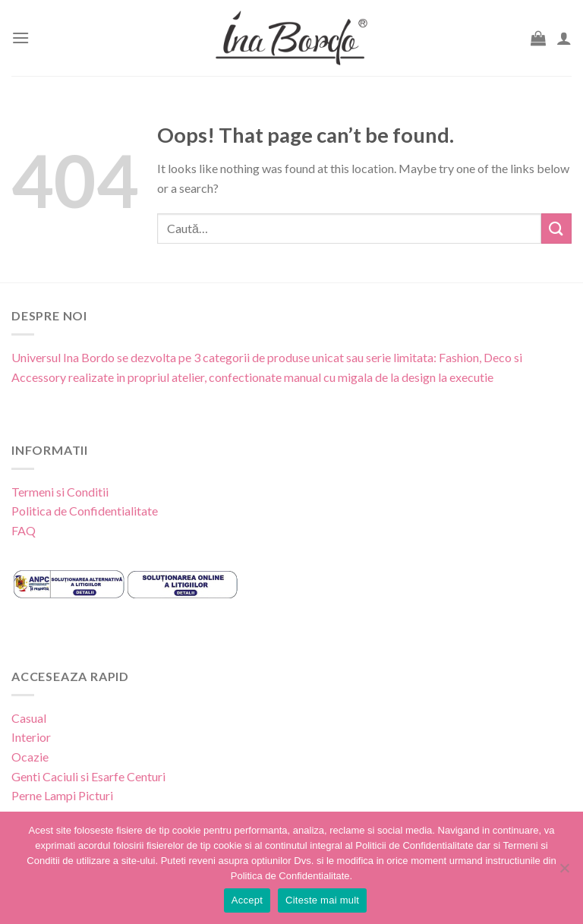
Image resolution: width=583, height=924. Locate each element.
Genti (26, 776)
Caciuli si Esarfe (84, 776)
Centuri (146, 776)
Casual (29, 718)
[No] (564, 872)
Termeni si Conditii (60, 492)
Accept (247, 900)
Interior (31, 737)
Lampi (60, 795)
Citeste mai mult (322, 900)
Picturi (96, 795)
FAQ (24, 530)
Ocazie (30, 757)
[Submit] (556, 228)
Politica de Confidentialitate (85, 511)
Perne (27, 795)
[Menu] (20, 38)
